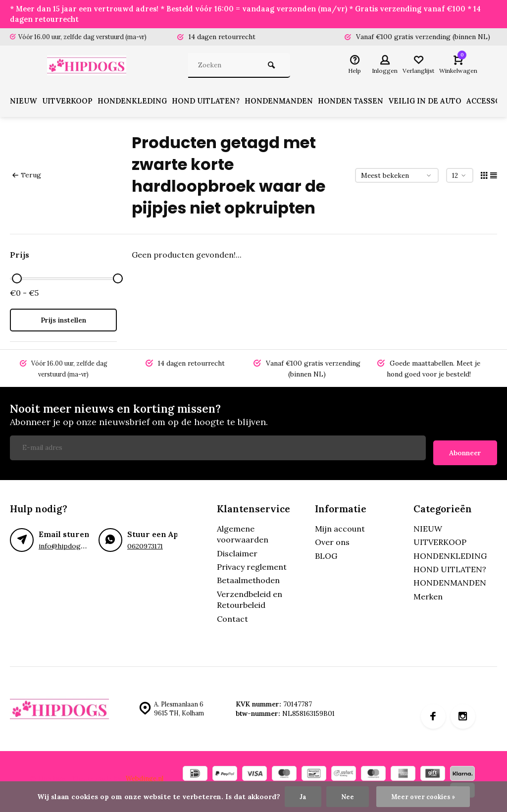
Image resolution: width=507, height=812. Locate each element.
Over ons (332, 539)
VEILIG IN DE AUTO (445, 103)
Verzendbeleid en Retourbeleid (250, 596)
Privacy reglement (252, 563)
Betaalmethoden (248, 577)
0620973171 (145, 542)
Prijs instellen (63, 322)
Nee (345, 796)
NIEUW (24, 103)
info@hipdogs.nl (64, 542)
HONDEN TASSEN (367, 103)
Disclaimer (237, 550)
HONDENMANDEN (293, 103)
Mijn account (340, 525)
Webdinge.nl (145, 775)
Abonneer (465, 449)
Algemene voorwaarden (243, 531)
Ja (300, 796)
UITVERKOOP (71, 103)
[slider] (17, 280)
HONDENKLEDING (140, 103)
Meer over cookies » (424, 796)
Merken (428, 593)
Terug (26, 177)
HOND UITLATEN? (217, 103)
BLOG (326, 552)
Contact (232, 615)
